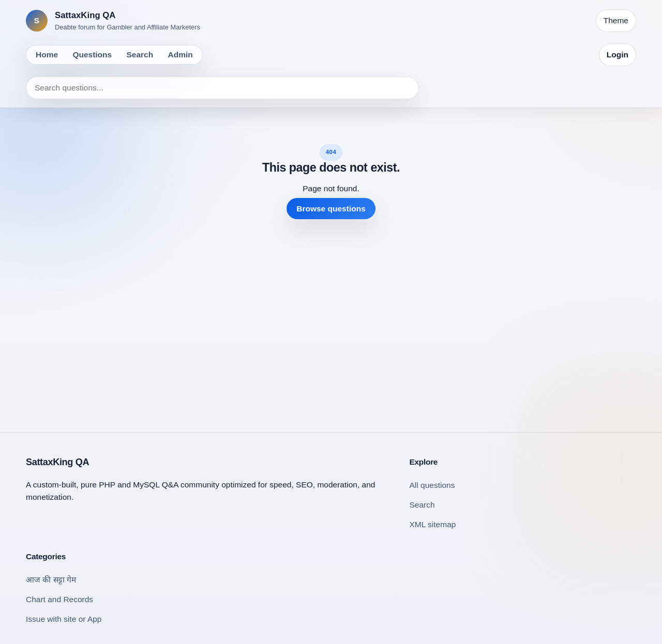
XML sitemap (433, 524)
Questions (92, 55)
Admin (180, 55)
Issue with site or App (64, 619)
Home (47, 55)
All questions (432, 485)
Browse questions (331, 209)
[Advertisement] (331, 317)
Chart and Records (59, 599)
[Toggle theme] (616, 21)
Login (618, 55)
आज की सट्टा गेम (51, 580)
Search (140, 55)
